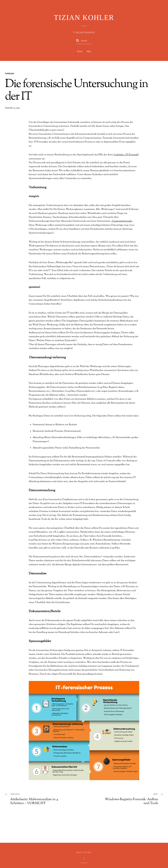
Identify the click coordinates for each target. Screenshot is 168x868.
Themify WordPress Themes (93, 860)
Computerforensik (89, 215)
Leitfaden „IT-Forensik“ (125, 150)
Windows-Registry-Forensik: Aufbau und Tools (129, 780)
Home (80, 52)
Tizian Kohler (83, 855)
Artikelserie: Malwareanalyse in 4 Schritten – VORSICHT (39, 780)
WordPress (78, 860)
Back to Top (84, 834)
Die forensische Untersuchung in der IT (76, 91)
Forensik (10, 73)
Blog (89, 52)
